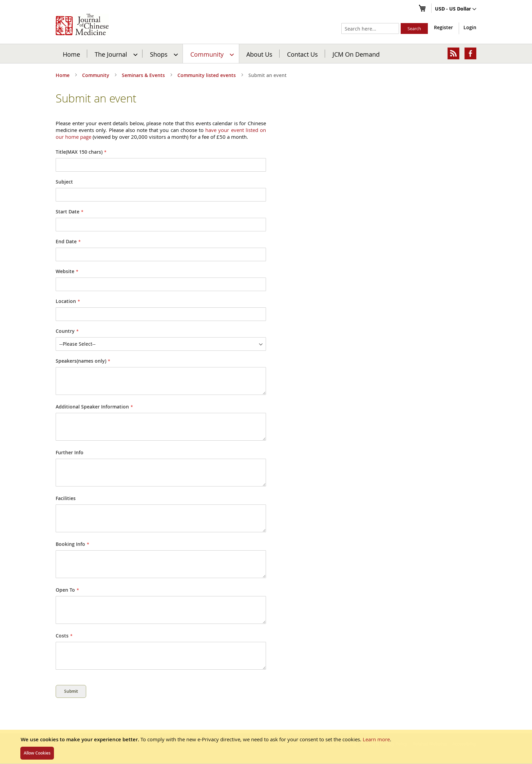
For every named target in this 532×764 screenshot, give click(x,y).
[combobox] (370, 28)
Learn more (376, 739)
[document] (266, 747)
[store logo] (82, 24)
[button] (456, 9)
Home (71, 54)
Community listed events (207, 75)
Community (96, 75)
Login (470, 27)
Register (443, 27)
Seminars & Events (144, 75)
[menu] (266, 54)
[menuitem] (115, 54)
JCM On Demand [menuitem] (356, 54)
